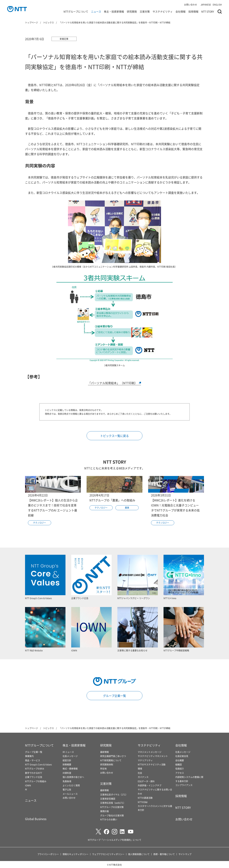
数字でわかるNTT (34, 773)
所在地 (103, 769)
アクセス (180, 773)
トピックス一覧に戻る (114, 436)
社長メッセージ (70, 756)
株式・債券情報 (70, 769)
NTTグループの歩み (35, 769)
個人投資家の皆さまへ (73, 777)
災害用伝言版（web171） (113, 803)
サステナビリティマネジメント (153, 756)
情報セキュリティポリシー (75, 854)
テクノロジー (40, 523)
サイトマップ (185, 854)
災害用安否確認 (108, 799)
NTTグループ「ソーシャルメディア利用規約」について (115, 840)
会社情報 (181, 11)
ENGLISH (217, 5)
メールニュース (70, 794)
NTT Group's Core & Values (38, 764)
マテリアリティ (145, 760)
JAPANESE (206, 5)
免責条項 (67, 781)
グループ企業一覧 (114, 696)
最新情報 (104, 752)
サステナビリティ (163, 11)
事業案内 (29, 756)
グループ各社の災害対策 (112, 815)
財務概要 (67, 764)
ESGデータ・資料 (146, 781)
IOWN (28, 785)
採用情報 (193, 11)
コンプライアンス (184, 785)
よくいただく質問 (71, 785)
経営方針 (67, 760)
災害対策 (145, 11)
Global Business (36, 819)
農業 (127, 508)
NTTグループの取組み (36, 781)
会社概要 (180, 760)
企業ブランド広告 (34, 777)
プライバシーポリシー (48, 854)
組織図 (179, 764)
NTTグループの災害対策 (112, 807)
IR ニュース (68, 752)
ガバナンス (143, 777)
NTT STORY (208, 11)
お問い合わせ (191, 5)
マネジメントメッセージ (150, 752)
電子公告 (67, 790)
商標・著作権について (164, 854)
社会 (140, 773)
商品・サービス (33, 760)
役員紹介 (180, 769)
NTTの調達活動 (145, 798)
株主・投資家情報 (114, 11)
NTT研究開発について (111, 760)
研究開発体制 (107, 764)
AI (26, 789)
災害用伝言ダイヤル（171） (114, 795)
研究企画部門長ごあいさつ (113, 756)
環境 (140, 769)
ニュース (96, 11)
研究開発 (132, 11)
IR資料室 (67, 773)
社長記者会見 (182, 756)
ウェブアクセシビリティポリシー (108, 854)
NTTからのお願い (109, 819)
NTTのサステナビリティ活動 (152, 764)
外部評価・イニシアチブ (150, 785)
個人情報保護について (139, 854)
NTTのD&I (143, 802)
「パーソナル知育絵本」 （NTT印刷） (114, 383)
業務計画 (104, 811)
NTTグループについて (76, 11)
